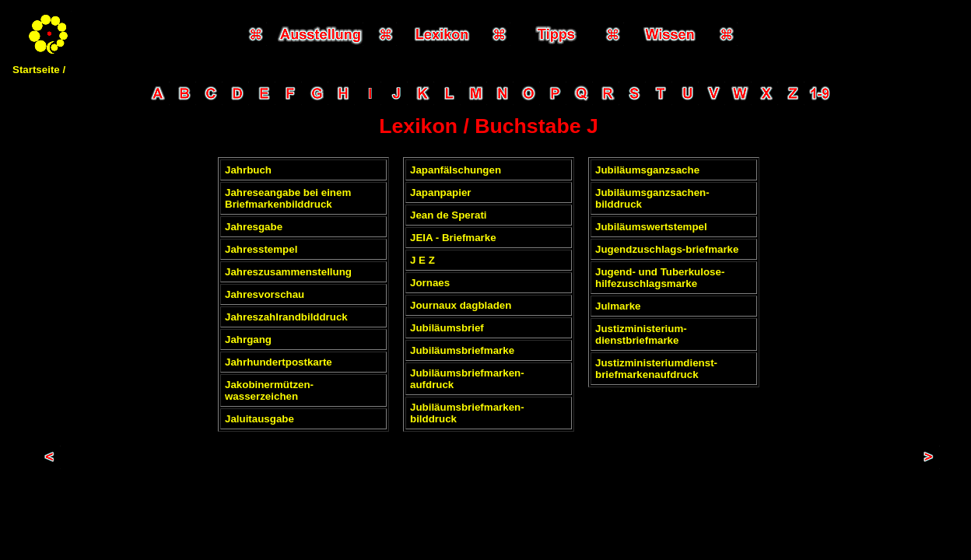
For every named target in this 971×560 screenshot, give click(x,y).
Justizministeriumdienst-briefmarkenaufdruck (656, 369)
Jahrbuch (248, 170)
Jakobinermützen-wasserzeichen (269, 390)
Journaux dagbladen (461, 305)
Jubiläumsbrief (447, 328)
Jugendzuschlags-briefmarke (667, 249)
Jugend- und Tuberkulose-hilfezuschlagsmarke (660, 278)
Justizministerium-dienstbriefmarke (641, 334)
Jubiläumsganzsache (647, 170)
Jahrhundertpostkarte (279, 362)
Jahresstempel (261, 249)
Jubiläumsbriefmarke (462, 350)
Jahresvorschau (265, 294)
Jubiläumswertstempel (651, 227)
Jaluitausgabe (259, 419)
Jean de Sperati (449, 215)
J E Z (422, 260)
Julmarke (618, 306)
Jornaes (430, 283)
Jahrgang (248, 339)
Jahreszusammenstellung (288, 272)
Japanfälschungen (456, 170)
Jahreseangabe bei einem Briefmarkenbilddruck (288, 198)
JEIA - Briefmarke (453, 238)
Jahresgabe (254, 227)
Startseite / (39, 70)
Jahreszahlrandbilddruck (286, 317)
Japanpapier (441, 192)
